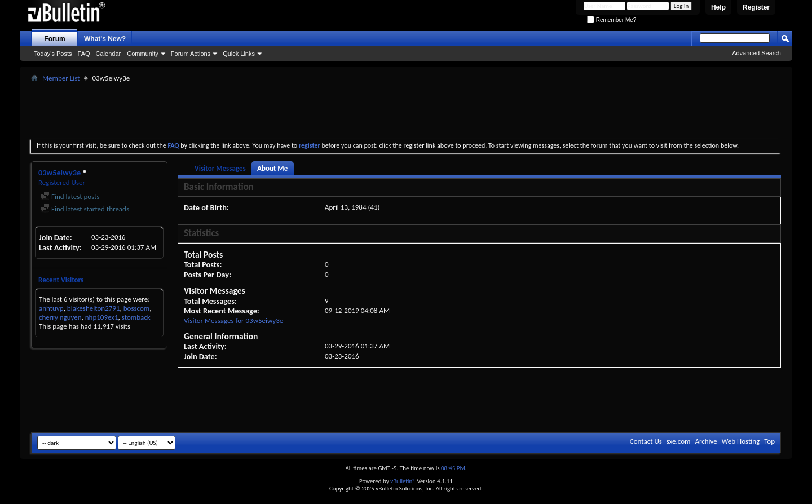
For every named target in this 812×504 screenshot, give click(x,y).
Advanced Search (756, 53)
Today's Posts (53, 54)
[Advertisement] (406, 110)
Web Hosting (741, 441)
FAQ (84, 54)
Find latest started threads (85, 209)
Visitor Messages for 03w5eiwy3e (233, 320)
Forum (54, 39)
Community (143, 54)
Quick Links (239, 54)
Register (756, 7)
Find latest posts (70, 196)
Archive (706, 441)
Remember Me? (612, 20)
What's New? (105, 39)
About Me (272, 168)
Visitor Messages (220, 168)
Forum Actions (191, 54)
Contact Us (646, 441)
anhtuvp (51, 308)
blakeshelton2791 (94, 308)
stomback (136, 317)
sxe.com (679, 441)
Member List (61, 78)
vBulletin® (403, 481)
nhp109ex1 (102, 317)
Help (718, 7)
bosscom (136, 308)
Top (769, 441)
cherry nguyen (60, 317)
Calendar (109, 54)
